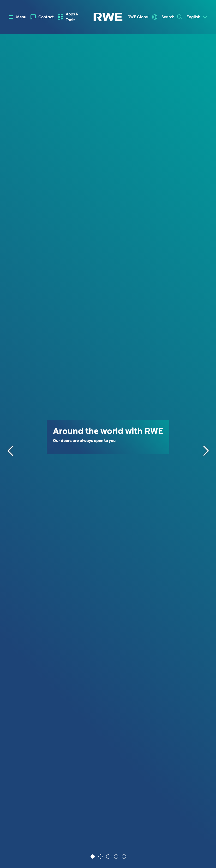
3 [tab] (109, 857)
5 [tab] (124, 857)
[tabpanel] (108, 451)
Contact (46, 17)
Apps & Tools (72, 17)
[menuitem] (42, 17)
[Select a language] (197, 17)
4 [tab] (117, 857)
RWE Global (139, 17)
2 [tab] (101, 857)
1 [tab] (93, 857)
